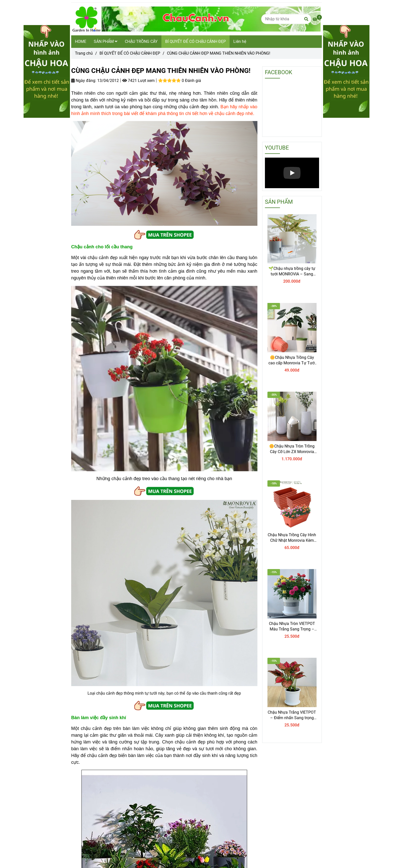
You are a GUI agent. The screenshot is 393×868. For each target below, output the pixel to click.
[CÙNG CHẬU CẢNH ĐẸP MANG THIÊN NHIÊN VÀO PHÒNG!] (196, 19)
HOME (81, 41)
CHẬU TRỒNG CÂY (141, 41)
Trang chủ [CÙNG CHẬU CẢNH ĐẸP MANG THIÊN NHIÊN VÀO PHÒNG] (84, 53)
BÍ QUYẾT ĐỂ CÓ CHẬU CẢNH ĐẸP (195, 41)
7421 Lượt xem (138, 81)
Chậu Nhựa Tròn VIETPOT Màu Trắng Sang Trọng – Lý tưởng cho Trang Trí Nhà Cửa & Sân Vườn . (292, 627)
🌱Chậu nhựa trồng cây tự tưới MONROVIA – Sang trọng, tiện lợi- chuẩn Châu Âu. (292, 272)
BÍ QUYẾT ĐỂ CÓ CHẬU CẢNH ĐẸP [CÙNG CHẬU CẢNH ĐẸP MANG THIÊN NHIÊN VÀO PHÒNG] (130, 53)
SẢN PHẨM (106, 41)
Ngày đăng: (84, 81)
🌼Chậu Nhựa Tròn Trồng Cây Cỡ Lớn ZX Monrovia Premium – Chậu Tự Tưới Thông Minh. (292, 449)
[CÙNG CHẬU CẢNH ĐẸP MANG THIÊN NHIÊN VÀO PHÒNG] (317, 19)
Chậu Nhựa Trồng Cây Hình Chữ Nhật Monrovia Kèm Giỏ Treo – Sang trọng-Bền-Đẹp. (292, 538)
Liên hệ (240, 41)
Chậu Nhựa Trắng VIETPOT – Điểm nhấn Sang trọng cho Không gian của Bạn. (292, 715)
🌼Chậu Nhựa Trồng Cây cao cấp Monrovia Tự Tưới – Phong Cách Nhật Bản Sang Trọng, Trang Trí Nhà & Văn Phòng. (292, 360)
